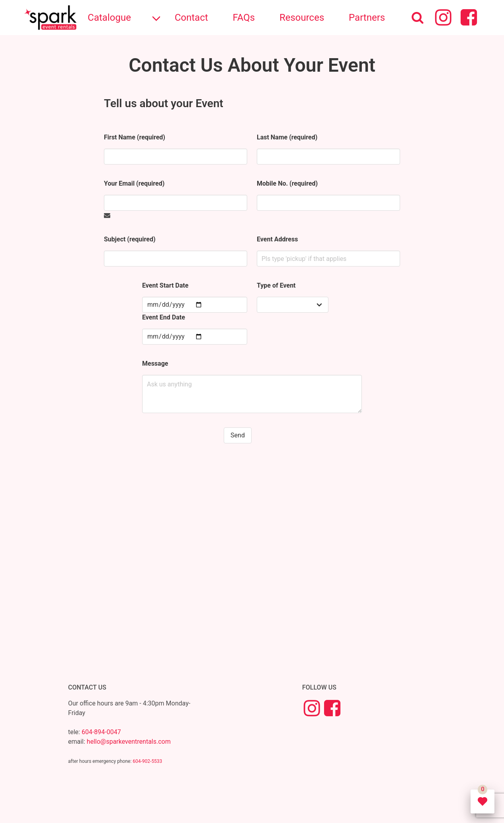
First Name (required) (135, 137)
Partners (367, 18)
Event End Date (164, 317)
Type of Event (276, 285)
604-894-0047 (101, 732)
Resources (302, 18)
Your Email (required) (134, 183)
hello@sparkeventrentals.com (129, 742)
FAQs (244, 18)
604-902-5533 (147, 761)
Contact (191, 18)
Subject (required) (130, 239)
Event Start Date (165, 285)
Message (155, 363)
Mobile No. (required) (287, 183)
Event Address (277, 239)
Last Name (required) (287, 137)
